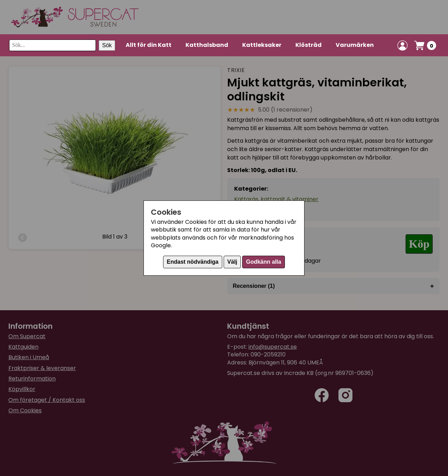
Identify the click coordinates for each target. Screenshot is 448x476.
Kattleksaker (262, 45)
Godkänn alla (264, 262)
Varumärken (355, 45)
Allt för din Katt (149, 45)
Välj (232, 262)
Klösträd (309, 45)
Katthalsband (207, 45)
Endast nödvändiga (193, 262)
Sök (107, 45)
